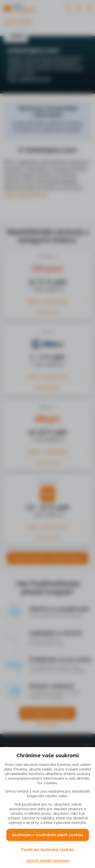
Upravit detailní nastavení (48, 861)
